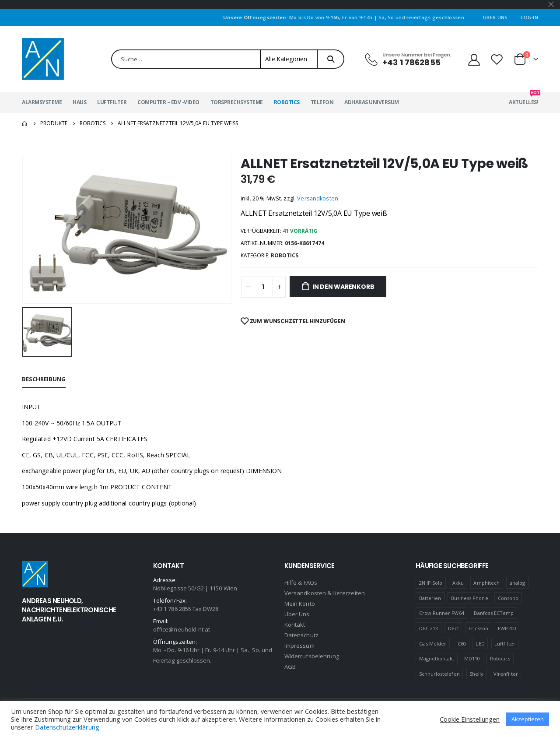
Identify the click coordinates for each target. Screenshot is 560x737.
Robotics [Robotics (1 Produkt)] (500, 658)
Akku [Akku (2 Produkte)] (458, 583)
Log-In (529, 17)
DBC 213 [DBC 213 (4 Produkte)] (429, 628)
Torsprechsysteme (237, 102)
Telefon (322, 102)
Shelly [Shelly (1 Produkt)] (476, 674)
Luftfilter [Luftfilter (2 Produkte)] (505, 644)
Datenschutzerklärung (67, 727)
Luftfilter (112, 102)
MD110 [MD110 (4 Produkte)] (472, 658)
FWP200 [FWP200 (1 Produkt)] (507, 628)
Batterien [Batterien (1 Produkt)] (430, 598)
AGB (290, 667)
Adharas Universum (372, 102)
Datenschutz (301, 635)
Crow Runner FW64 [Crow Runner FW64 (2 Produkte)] (442, 613)
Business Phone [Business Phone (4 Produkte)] (470, 598)
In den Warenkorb (343, 287)
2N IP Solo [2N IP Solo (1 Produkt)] (431, 583)
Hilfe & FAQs (301, 583)
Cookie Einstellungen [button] (470, 719)
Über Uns (495, 17)
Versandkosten (318, 198)
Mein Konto (300, 604)
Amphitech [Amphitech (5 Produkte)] (486, 583)
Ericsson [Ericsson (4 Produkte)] (478, 628)
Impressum (299, 646)
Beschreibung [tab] (44, 379)
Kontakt (295, 625)
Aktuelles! (523, 99)
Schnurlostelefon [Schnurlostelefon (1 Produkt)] (439, 674)
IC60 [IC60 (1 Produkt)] (461, 644)
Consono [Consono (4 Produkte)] (508, 598)
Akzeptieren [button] (528, 719)
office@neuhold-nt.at (182, 629)
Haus (79, 102)
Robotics (287, 102)
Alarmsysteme (42, 102)
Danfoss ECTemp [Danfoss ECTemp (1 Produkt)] (494, 613)
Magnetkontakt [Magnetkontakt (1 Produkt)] (437, 658)
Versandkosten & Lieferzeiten (325, 593)
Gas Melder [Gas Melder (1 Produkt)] (433, 644)
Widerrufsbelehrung (312, 656)
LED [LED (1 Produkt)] (480, 644)
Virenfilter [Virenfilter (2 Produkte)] (506, 674)
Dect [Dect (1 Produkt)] (453, 628)
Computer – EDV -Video (168, 102)
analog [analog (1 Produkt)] (517, 583)
